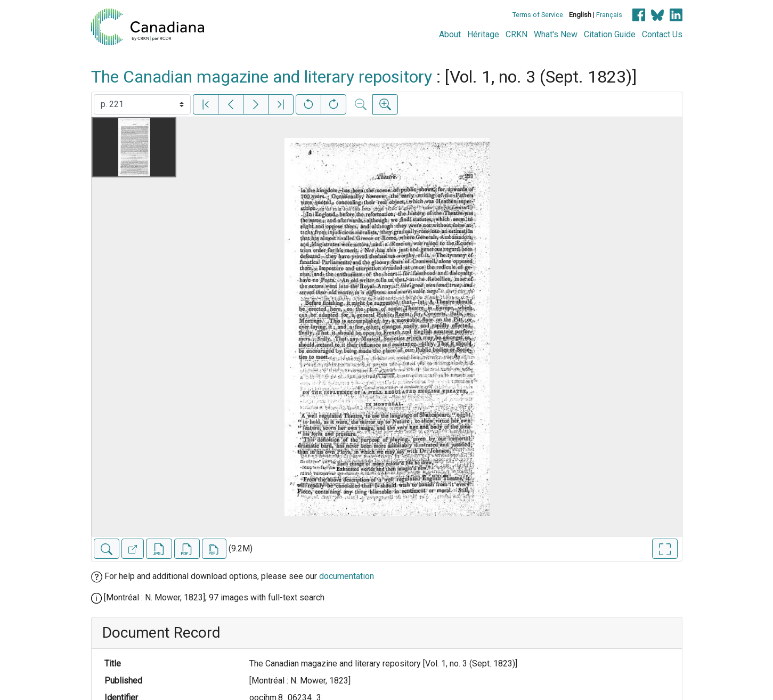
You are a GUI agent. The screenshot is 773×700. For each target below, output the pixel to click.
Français (609, 15)
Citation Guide (610, 34)
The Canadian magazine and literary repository (262, 77)
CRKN (516, 34)
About (450, 34)
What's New (556, 34)
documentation (347, 576)
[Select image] (142, 104)
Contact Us (662, 34)
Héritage (483, 34)
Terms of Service (538, 15)
